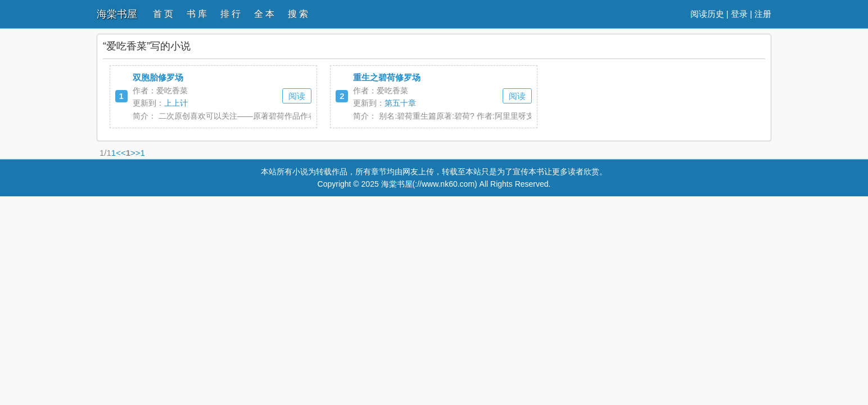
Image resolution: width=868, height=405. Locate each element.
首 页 (163, 14)
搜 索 (298, 14)
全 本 (264, 14)
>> (135, 153)
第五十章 (400, 103)
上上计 (176, 103)
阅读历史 (707, 14)
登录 (739, 14)
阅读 (297, 96)
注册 (763, 14)
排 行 (230, 14)
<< (121, 153)
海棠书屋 (117, 14)
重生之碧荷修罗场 (387, 77)
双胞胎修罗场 (158, 77)
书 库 (197, 14)
